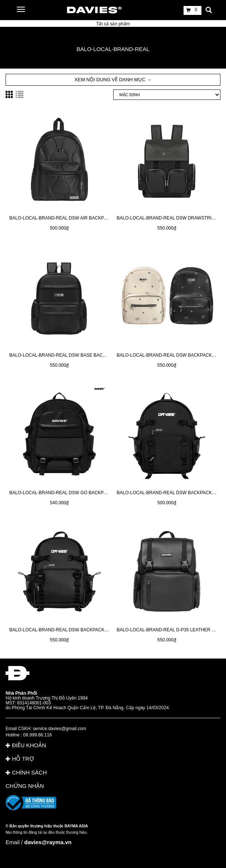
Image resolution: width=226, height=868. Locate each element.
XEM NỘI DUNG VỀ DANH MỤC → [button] (113, 80)
